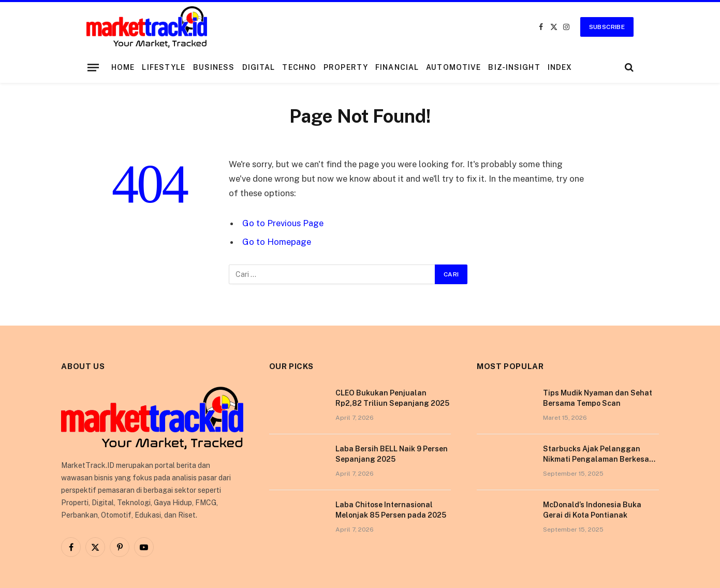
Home (123, 67)
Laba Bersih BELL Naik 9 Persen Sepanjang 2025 (392, 454)
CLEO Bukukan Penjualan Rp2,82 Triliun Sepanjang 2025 (392, 398)
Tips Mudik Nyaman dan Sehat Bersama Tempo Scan (598, 398)
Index (560, 67)
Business (214, 67)
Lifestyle (164, 67)
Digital (259, 67)
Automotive (453, 67)
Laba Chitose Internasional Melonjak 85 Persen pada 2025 (391, 510)
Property (346, 67)
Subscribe (607, 27)
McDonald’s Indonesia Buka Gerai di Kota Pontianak (592, 510)
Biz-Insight (514, 67)
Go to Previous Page (283, 223)
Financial (397, 67)
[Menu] (93, 67)
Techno (299, 67)
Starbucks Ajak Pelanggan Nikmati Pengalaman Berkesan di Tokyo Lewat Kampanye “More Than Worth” (600, 454)
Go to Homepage (277, 242)
